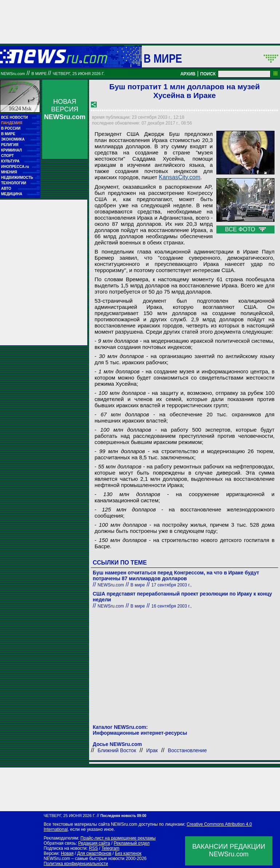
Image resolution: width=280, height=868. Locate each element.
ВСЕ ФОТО (245, 229)
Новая (67, 853)
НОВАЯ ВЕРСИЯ (65, 109)
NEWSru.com (13, 74)
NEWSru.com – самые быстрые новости (84, 859)
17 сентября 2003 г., (171, 585)
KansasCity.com (180, 177)
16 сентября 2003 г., (171, 606)
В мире (163, 58)
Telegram (110, 848)
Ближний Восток (117, 750)
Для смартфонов (94, 853)
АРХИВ (188, 74)
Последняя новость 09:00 (123, 816)
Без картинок (128, 853)
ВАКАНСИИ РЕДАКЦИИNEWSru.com (229, 850)
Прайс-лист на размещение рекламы (118, 838)
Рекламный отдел (132, 843)
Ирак (152, 750)
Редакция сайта (94, 843)
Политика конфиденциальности (76, 864)
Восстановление (187, 750)
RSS (93, 848)
